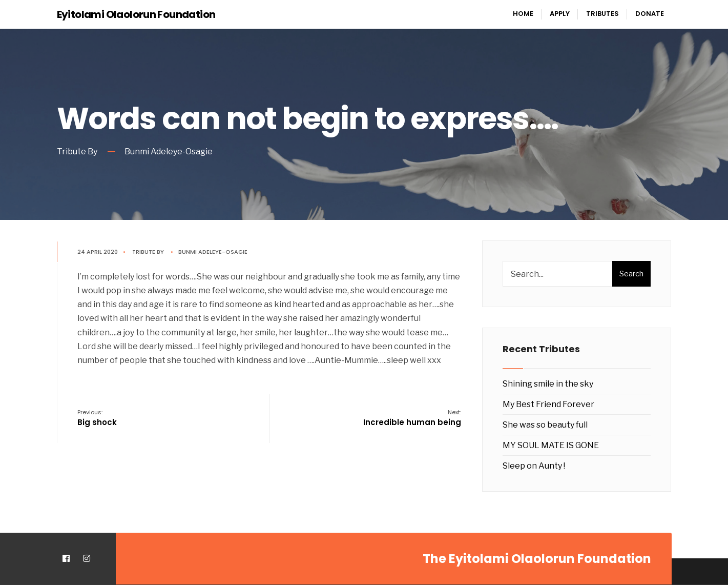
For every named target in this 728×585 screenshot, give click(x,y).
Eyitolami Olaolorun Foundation (136, 14)
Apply (560, 14)
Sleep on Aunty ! (534, 466)
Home (523, 14)
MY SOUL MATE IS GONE (551, 445)
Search (631, 274)
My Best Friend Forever (548, 404)
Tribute (144, 252)
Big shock (97, 418)
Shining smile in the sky (548, 384)
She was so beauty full (545, 425)
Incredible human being (412, 418)
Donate (650, 14)
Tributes (602, 14)
